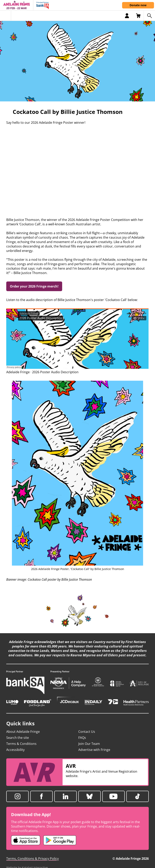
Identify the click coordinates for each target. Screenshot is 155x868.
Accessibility (15, 750)
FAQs (82, 738)
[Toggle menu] (6, 16)
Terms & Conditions (21, 744)
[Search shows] (149, 16)
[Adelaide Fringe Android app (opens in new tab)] (60, 840)
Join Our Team (89, 744)
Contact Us (87, 732)
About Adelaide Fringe (23, 732)
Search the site (18, 738)
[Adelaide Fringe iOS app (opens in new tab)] (26, 840)
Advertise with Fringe (94, 750)
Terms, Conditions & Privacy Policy (32, 859)
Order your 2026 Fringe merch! (34, 286)
